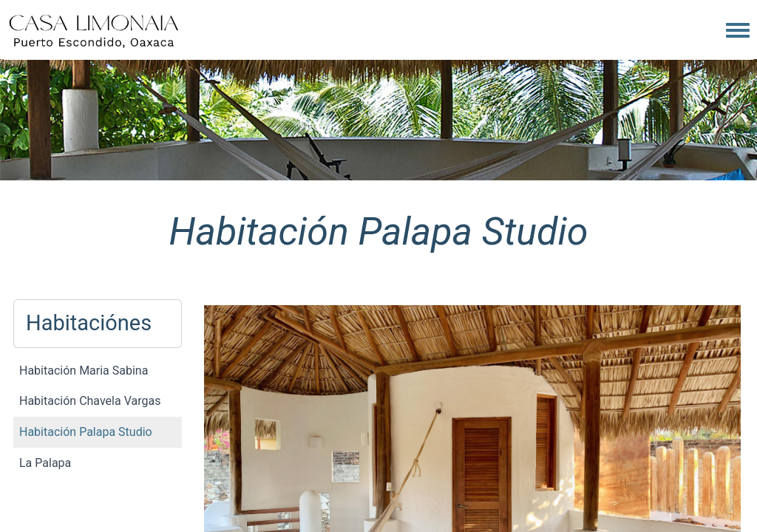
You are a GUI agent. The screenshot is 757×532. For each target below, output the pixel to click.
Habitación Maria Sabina (84, 371)
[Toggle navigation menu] (738, 31)
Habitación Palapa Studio (86, 432)
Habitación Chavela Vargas (90, 401)
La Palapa (45, 463)
